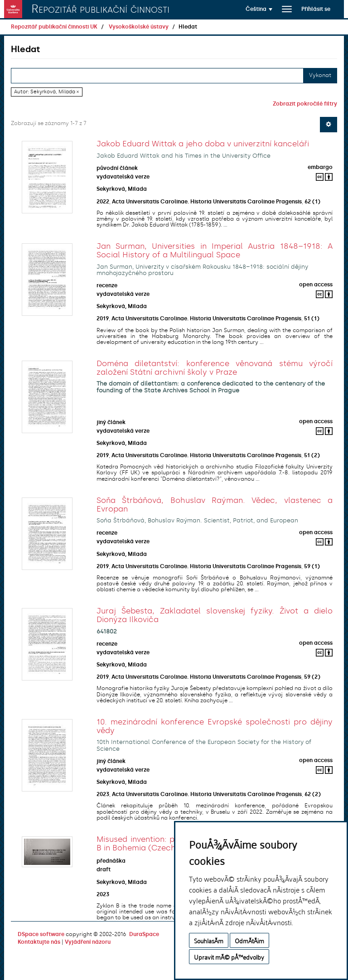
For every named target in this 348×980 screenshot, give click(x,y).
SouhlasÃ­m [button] (209, 940)
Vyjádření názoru (88, 942)
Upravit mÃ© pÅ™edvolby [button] (229, 957)
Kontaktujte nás (39, 942)
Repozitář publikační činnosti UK (54, 27)
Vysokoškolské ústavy (139, 27)
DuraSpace (144, 934)
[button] (259, 9)
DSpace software (41, 934)
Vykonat (320, 75)
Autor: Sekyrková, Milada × (46, 92)
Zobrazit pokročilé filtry (305, 104)
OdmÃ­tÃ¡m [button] (249, 940)
